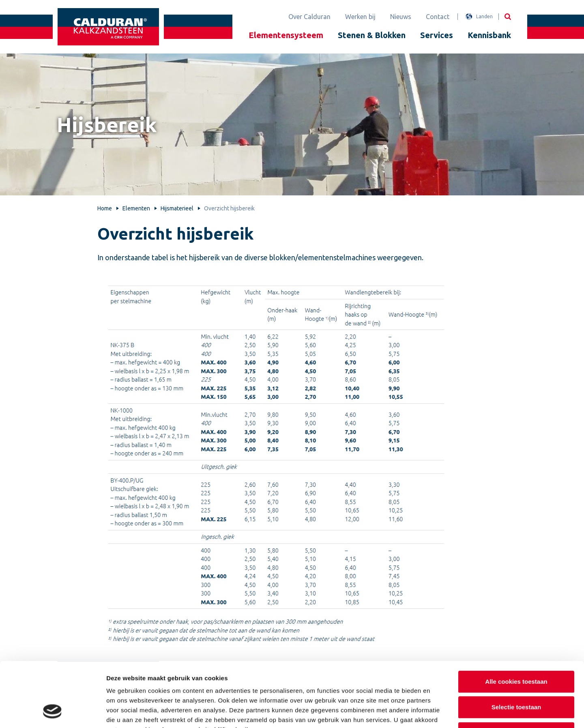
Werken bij (360, 17)
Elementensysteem (286, 35)
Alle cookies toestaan (516, 623)
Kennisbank (489, 35)
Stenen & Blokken (372, 35)
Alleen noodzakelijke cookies (516, 675)
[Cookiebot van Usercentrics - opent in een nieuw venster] (53, 712)
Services (437, 35)
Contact (438, 17)
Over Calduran (309, 17)
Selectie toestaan (516, 649)
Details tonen (438, 712)
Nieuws (401, 17)
